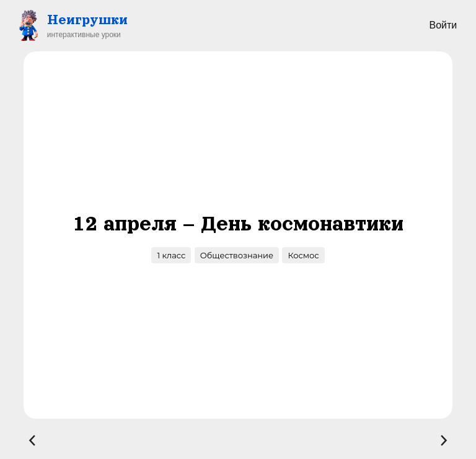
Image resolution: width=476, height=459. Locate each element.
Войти (443, 25)
